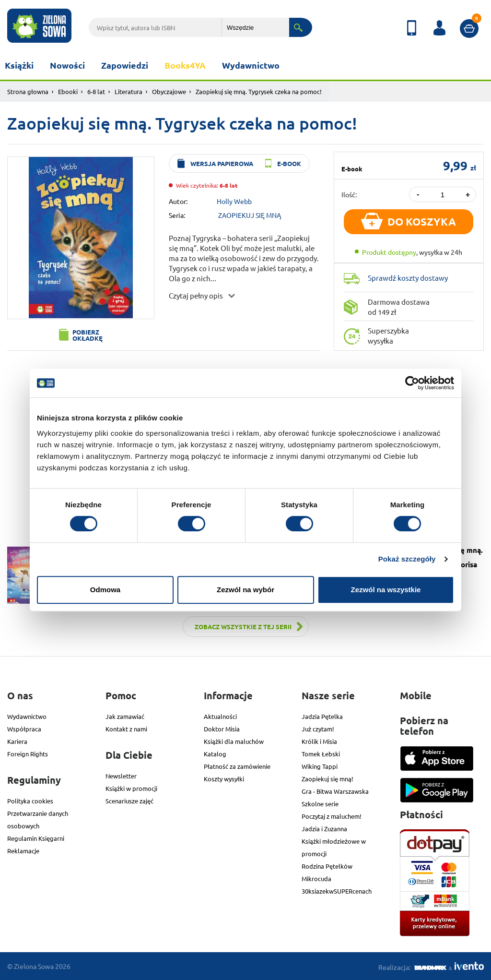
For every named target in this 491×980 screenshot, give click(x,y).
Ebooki (68, 91)
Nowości (67, 65)
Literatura (129, 91)
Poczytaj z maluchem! (332, 816)
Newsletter (121, 776)
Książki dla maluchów (234, 741)
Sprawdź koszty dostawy (408, 278)
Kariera (17, 741)
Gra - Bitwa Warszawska (335, 791)
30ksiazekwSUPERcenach (337, 891)
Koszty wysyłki (224, 779)
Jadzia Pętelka (322, 716)
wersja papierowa (222, 163)
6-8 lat (96, 91)
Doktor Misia (222, 729)
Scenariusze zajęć (129, 801)
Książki (19, 65)
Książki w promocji (131, 788)
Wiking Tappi (320, 766)
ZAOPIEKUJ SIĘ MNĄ (250, 215)
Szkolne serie (320, 804)
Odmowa (105, 590)
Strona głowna (28, 91)
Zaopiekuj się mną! (327, 779)
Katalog (215, 754)
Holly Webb (234, 201)
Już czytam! (318, 729)
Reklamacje (23, 851)
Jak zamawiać (125, 716)
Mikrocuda (316, 878)
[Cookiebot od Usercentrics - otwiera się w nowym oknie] (412, 383)
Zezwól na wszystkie (386, 590)
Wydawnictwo (251, 65)
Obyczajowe (169, 91)
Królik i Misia (319, 741)
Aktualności (220, 716)
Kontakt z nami (126, 729)
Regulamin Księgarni (36, 838)
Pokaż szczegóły (407, 559)
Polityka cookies (30, 801)
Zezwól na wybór (245, 590)
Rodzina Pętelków (327, 866)
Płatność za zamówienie (237, 766)
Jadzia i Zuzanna (324, 829)
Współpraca (24, 729)
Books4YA (185, 65)
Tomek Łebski (321, 754)
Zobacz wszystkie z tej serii (243, 627)
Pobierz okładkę (88, 335)
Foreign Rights (28, 754)
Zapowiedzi (125, 65)
